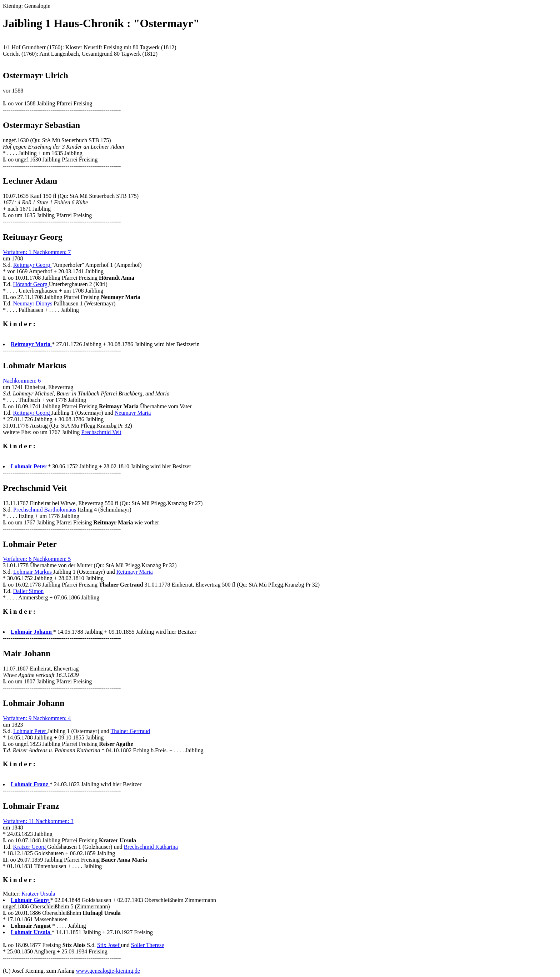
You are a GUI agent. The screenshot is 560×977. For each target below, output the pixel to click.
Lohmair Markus (33, 572)
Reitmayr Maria (135, 572)
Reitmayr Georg (32, 265)
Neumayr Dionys (34, 303)
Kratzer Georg (30, 847)
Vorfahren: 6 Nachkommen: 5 (37, 559)
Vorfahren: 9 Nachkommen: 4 (37, 718)
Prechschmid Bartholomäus (45, 510)
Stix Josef (109, 945)
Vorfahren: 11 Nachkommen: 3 (38, 821)
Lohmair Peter (30, 731)
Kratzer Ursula (38, 894)
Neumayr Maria (133, 413)
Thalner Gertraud (130, 731)
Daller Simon (29, 591)
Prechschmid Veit (101, 432)
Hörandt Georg (31, 284)
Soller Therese (148, 945)
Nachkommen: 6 (22, 381)
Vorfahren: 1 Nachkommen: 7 (37, 252)
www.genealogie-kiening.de (108, 971)
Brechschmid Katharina (151, 847)
